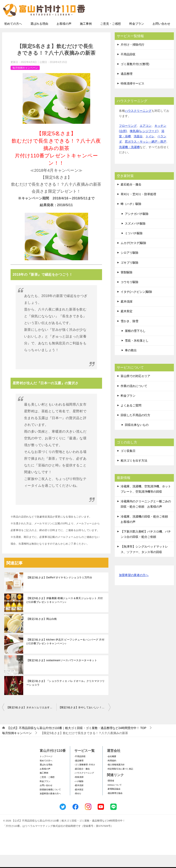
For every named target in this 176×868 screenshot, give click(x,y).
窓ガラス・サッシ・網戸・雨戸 (146, 155)
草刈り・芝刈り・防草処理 (138, 207)
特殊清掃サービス (132, 97)
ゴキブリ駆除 (130, 275)
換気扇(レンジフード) (144, 144)
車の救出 (131, 363)
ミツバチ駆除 (134, 246)
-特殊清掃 (79, 790)
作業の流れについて (134, 399)
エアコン (146, 139)
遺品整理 (127, 87)
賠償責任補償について (50, 802)
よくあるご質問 (131, 418)
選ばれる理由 (39, 37)
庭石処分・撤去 (131, 197)
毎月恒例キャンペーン (25, 81)
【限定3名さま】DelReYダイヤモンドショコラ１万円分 (59, 591)
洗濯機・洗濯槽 (129, 160)
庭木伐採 (127, 315)
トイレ (150, 149)
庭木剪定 (127, 324)
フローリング (128, 139)
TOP (77, 741)
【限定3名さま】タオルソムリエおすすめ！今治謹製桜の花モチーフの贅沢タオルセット (31, 721)
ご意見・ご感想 (111, 37)
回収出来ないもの (137, 438)
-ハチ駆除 (79, 794)
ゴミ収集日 (128, 464)
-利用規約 (111, 773)
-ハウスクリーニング (84, 786)
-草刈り (78, 807)
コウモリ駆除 (130, 295)
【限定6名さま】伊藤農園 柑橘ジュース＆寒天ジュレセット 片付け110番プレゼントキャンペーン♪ (65, 613)
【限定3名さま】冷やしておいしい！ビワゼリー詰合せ (85, 721)
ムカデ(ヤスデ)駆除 (133, 256)
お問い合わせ (161, 37)
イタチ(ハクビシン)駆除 (136, 305)
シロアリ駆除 (130, 266)
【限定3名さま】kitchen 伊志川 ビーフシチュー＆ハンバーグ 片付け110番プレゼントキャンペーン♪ (65, 655)
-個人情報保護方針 (116, 778)
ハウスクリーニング (138, 124)
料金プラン (137, 37)
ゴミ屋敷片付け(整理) (135, 77)
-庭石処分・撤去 (82, 782)
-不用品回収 (80, 769)
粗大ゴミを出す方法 (134, 473)
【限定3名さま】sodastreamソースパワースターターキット (62, 673)
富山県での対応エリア (135, 389)
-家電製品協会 (114, 802)
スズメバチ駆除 (135, 236)
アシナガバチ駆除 (137, 227)
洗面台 (138, 149)
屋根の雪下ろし (135, 344)
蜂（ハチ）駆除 (131, 217)
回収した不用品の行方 (135, 428)
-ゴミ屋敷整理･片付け (85, 778)
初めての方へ (13, 37)
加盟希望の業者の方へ (134, 588)
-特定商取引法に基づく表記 (120, 782)
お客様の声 (64, 37)
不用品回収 (128, 67)
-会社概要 (111, 769)
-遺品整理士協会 (115, 806)
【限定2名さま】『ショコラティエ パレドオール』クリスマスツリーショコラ (65, 696)
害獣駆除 (127, 285)
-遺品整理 (79, 773)
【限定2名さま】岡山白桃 (42, 632)
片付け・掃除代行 (132, 57)
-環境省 (110, 794)
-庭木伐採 (79, 798)
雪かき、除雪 (130, 334)
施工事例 (86, 37)
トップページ (46, 769)
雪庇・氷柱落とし (137, 353)
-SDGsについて (114, 798)
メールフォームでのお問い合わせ (135, 25)
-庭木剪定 (79, 802)
